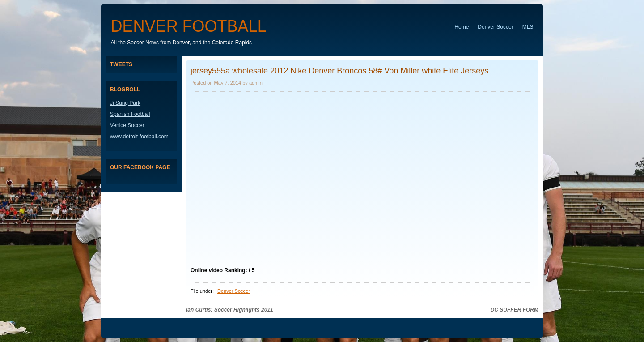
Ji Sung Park (125, 103)
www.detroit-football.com (139, 137)
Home (462, 27)
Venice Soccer (127, 125)
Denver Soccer (495, 27)
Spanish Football (130, 114)
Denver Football (189, 26)
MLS (528, 27)
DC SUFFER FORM (515, 310)
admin (256, 83)
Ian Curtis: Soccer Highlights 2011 (230, 310)
